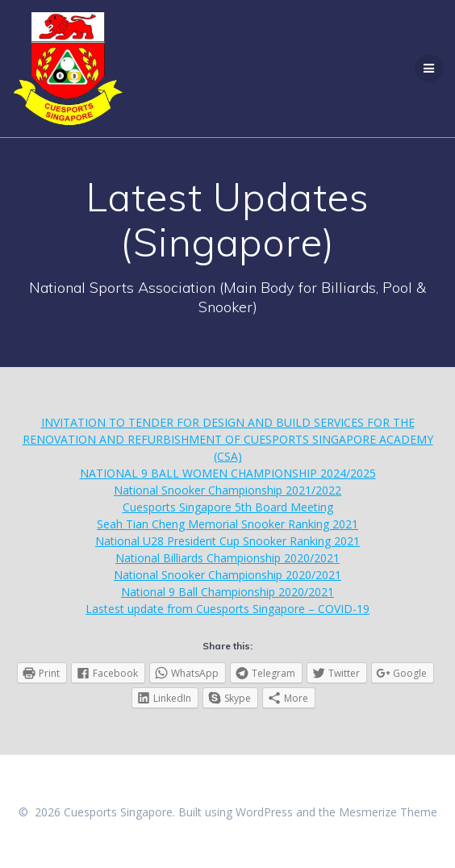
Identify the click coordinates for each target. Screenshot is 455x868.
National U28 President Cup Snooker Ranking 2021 (227, 541)
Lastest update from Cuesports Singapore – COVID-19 (227, 609)
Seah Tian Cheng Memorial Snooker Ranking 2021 (227, 524)
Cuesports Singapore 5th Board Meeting (228, 507)
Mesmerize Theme (388, 812)
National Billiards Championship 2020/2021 (227, 558)
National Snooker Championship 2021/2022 (227, 490)
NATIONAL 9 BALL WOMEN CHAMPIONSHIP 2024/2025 (228, 473)
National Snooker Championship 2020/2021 (227, 575)
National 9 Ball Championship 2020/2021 (227, 592)
